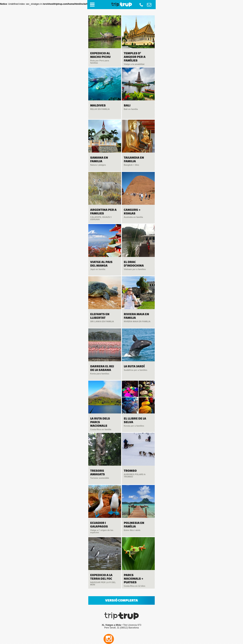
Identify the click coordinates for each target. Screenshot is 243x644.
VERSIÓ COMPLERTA (121, 600)
